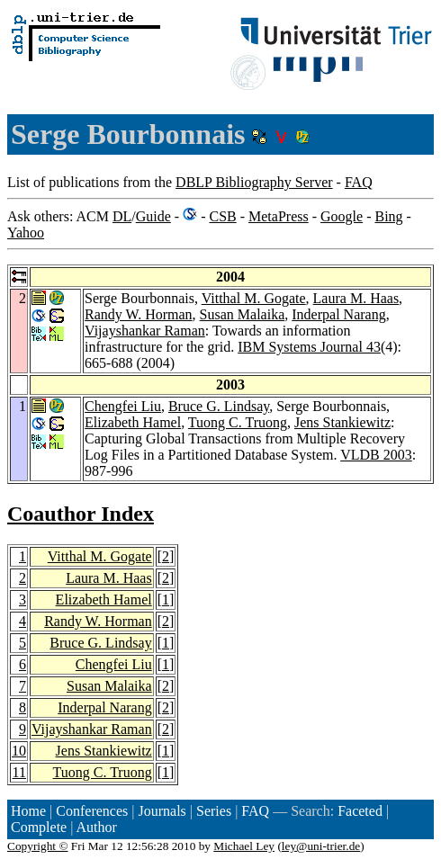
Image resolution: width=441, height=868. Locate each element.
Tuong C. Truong (238, 422)
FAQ (359, 182)
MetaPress (279, 216)
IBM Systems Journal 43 (309, 347)
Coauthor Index (81, 514)
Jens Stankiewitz (342, 422)
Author (97, 827)
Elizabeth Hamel (133, 422)
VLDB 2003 (376, 455)
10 (19, 751)
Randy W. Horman (139, 314)
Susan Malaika (243, 314)
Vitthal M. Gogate (254, 298)
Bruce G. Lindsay (219, 406)
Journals (162, 811)
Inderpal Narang (338, 314)
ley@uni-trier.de (321, 846)
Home (28, 811)
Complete (39, 827)
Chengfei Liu (123, 406)
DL (122, 216)
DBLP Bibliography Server (254, 182)
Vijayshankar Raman (145, 331)
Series (214, 811)
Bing (388, 216)
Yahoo (26, 233)
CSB (222, 216)
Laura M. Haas (356, 298)
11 (19, 772)
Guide (153, 216)
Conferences (92, 811)
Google (342, 216)
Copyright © (38, 846)
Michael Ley (244, 846)
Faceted (360, 811)
